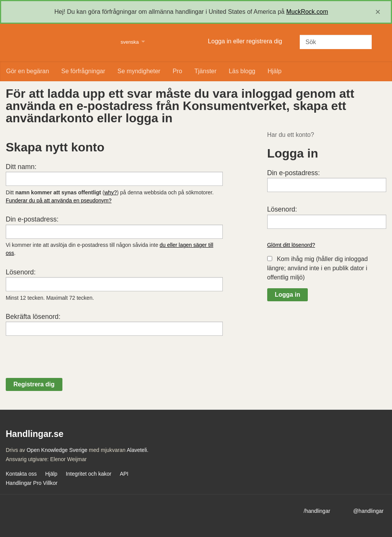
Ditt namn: (21, 167)
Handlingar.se (58, 43)
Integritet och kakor (89, 474)
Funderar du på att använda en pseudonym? (59, 200)
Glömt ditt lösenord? (291, 245)
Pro (177, 71)
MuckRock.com (307, 12)
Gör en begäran (28, 71)
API (124, 474)
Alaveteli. (138, 450)
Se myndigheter (139, 71)
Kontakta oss (21, 474)
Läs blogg (242, 71)
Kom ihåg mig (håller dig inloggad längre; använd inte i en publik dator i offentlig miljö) (318, 268)
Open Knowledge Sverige (57, 450)
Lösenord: (21, 272)
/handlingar (317, 511)
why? (111, 192)
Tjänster (206, 71)
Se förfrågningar (83, 71)
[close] (378, 12)
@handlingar (368, 511)
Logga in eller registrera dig (245, 41)
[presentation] (64, 363)
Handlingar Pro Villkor (32, 483)
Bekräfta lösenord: (33, 317)
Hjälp (274, 71)
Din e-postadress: (32, 219)
